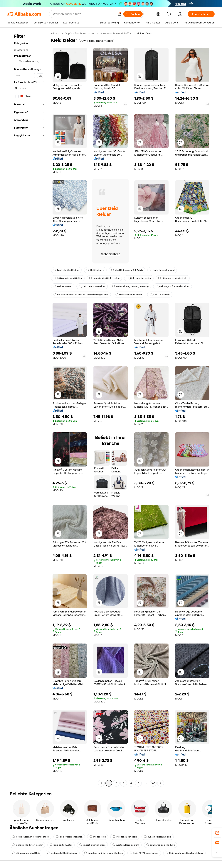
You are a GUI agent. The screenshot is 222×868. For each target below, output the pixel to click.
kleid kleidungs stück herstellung (184, 853)
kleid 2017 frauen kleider (144, 853)
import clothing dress (92, 845)
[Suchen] (133, 14)
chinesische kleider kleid (173, 278)
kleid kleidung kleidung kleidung (130, 286)
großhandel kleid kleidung (62, 853)
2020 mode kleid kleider (68, 278)
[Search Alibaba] (84, 14)
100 (153, 783)
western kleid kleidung (126, 845)
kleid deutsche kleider (92, 286)
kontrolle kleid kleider (66, 270)
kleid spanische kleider (129, 295)
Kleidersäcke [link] (144, 33)
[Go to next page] (161, 783)
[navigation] (28, 409)
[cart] (170, 15)
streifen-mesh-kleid (125, 837)
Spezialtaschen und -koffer (116, 33)
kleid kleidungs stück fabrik (127, 270)
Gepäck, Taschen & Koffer (80, 33)
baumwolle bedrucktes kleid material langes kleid (81, 295)
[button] (120, 14)
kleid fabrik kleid (160, 295)
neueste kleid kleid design (104, 278)
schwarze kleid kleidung (160, 845)
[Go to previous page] (101, 783)
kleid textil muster (61, 845)
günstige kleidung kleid (158, 837)
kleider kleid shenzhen (69, 837)
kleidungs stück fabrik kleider (173, 286)
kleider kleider (63, 286)
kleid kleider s (95, 270)
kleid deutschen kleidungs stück (30, 837)
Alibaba (55, 33)
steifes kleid (98, 837)
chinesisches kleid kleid (26, 853)
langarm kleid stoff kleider (27, 845)
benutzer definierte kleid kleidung (103, 853)
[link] (217, 833)
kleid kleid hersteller (139, 278)
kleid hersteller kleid (162, 270)
